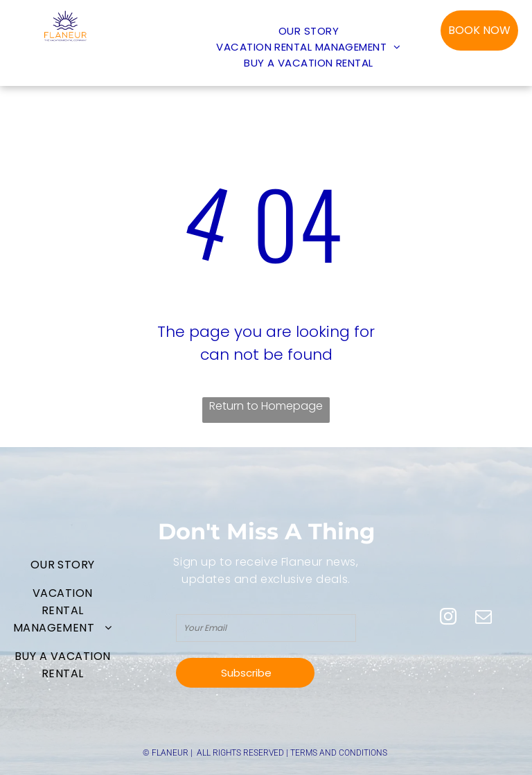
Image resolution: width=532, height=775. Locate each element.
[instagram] (448, 619)
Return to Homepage (266, 406)
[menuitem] (309, 31)
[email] (484, 619)
